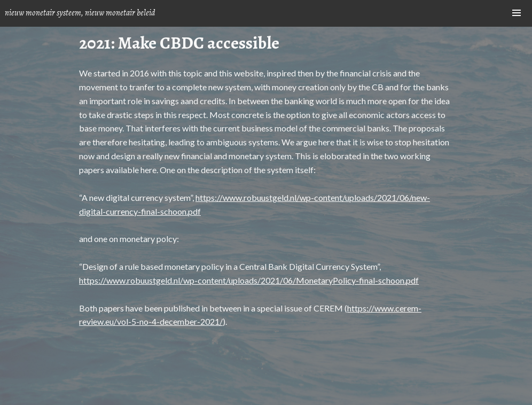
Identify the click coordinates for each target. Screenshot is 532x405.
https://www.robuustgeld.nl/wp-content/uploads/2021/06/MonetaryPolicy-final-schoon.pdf (249, 280)
